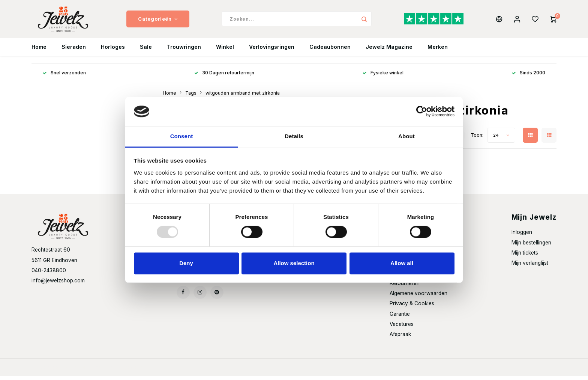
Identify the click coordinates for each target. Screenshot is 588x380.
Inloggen (522, 236)
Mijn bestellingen (531, 246)
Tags (191, 96)
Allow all (402, 263)
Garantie (400, 317)
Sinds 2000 (529, 76)
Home (39, 51)
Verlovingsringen (272, 51)
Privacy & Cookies (412, 307)
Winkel (225, 51)
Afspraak (400, 338)
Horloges (113, 51)
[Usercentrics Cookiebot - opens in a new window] (422, 112)
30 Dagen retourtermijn (224, 76)
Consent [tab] (182, 136)
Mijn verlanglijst (530, 266)
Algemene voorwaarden (418, 297)
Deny (186, 263)
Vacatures (402, 327)
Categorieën (158, 21)
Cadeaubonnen (330, 51)
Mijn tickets (525, 256)
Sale (146, 51)
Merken (438, 51)
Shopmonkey (131, 371)
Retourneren (405, 287)
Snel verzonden (64, 76)
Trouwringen (184, 51)
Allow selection (294, 263)
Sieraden (74, 51)
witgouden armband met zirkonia (243, 96)
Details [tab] (294, 136)
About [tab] (406, 136)
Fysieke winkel (383, 76)
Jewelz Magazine (389, 51)
